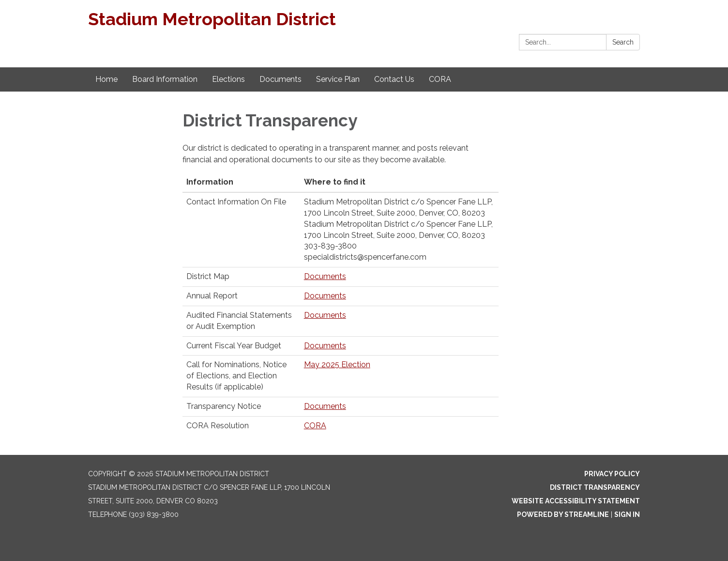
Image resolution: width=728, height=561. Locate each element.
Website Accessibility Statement (576, 501)
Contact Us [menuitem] (394, 79)
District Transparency (595, 487)
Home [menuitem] (106, 79)
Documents (325, 276)
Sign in (627, 514)
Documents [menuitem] (281, 79)
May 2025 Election (337, 365)
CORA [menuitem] (440, 79)
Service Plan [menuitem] (338, 79)
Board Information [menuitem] (165, 79)
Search (623, 42)
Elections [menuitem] (228, 79)
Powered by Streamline (563, 514)
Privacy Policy (612, 474)
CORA (315, 426)
